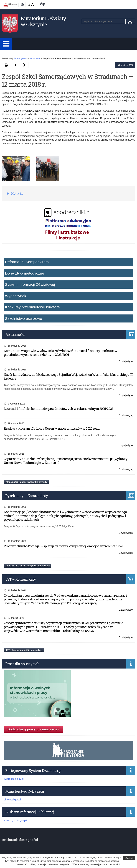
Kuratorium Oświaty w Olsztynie (43, 21)
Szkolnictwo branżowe (24, 318)
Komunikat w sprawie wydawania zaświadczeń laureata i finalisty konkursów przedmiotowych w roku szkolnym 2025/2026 (60, 353)
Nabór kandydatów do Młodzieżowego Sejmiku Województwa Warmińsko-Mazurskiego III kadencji (68, 377)
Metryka (17, 194)
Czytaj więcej (126, 361)
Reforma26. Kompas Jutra (27, 262)
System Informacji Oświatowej (30, 284)
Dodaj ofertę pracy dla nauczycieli (33, 729)
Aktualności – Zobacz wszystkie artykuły (26, 482)
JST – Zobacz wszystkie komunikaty (24, 650)
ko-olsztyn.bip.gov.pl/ (15, 820)
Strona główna (21, 58)
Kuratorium (35, 58)
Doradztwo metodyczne (25, 273)
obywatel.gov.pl (12, 800)
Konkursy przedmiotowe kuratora (32, 307)
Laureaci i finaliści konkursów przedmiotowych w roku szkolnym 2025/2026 (59, 409)
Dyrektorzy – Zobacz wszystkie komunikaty (28, 566)
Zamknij (129, 858)
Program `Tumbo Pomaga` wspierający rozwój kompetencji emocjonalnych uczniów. (64, 546)
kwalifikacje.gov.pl (14, 779)
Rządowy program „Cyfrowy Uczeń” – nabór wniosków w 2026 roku (52, 428)
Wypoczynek (16, 296)
